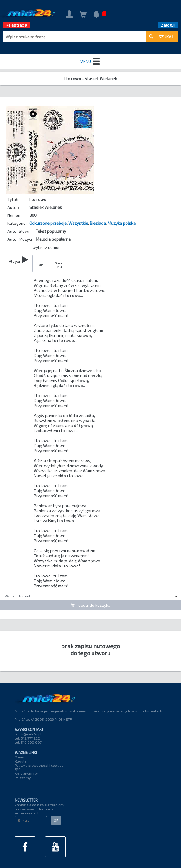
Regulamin (24, 761)
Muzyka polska (122, 223)
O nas (19, 757)
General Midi (60, 265)
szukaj (161, 37)
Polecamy (23, 778)
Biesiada (98, 223)
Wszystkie (78, 223)
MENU (90, 62)
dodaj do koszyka (91, 605)
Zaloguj (168, 25)
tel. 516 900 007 (28, 742)
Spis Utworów (26, 773)
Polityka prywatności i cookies (39, 765)
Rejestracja (17, 25)
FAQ (18, 769)
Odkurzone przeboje (48, 223)
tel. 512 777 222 (27, 738)
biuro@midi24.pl (28, 734)
